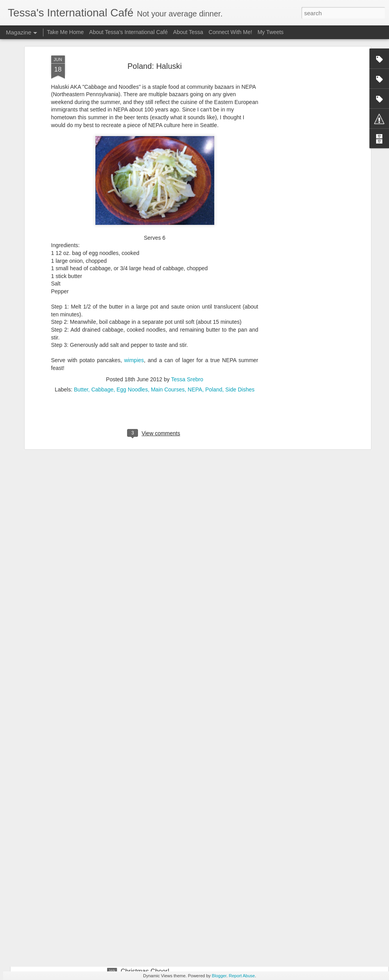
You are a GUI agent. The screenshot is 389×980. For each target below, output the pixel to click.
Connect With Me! (230, 32)
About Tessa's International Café (128, 32)
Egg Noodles (132, 330)
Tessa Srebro (187, 320)
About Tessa (188, 32)
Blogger (219, 976)
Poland (214, 330)
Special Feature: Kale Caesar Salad (170, 882)
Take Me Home (65, 32)
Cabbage (102, 330)
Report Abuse (242, 976)
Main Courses (168, 330)
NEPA (195, 330)
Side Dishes (240, 330)
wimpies (134, 301)
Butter (81, 330)
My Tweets (271, 32)
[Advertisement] (301, 49)
